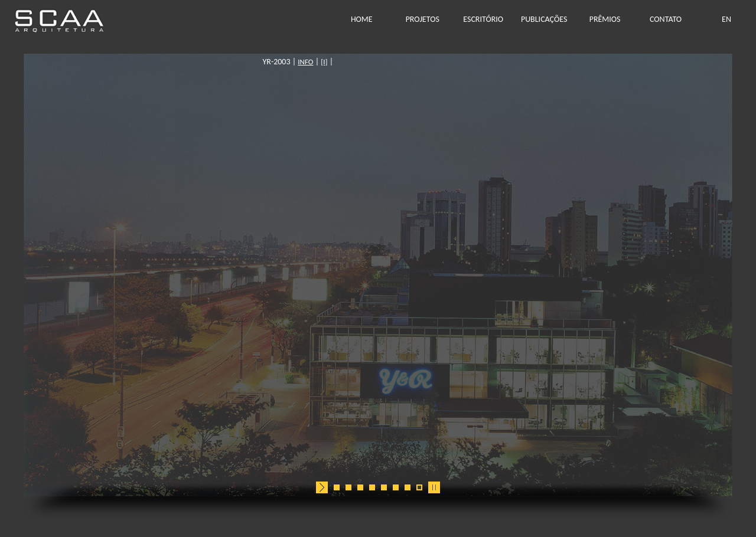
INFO (387, 62)
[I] (405, 62)
